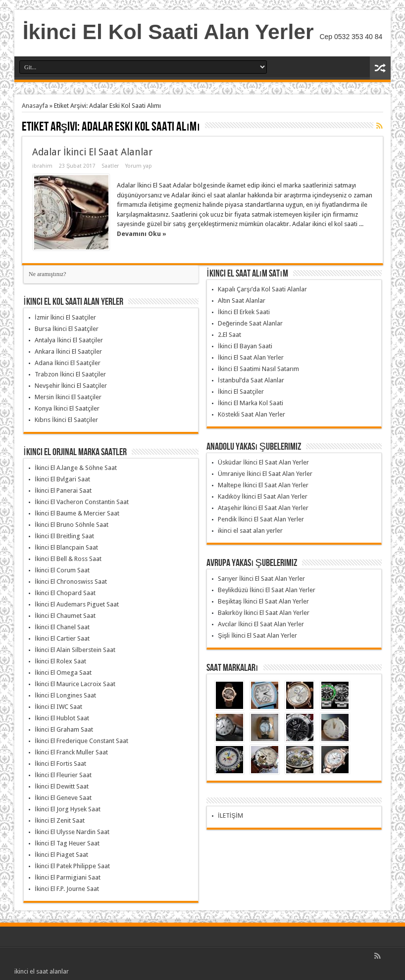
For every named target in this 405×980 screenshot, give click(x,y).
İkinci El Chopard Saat (65, 593)
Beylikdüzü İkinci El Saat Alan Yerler (267, 590)
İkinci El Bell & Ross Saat (68, 559)
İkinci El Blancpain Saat (66, 547)
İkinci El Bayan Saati (245, 346)
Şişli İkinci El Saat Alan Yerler (257, 635)
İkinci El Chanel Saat (62, 627)
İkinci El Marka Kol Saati (251, 403)
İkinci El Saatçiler (241, 392)
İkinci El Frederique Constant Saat (81, 741)
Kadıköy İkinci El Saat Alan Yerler (263, 496)
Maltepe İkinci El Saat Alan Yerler (263, 485)
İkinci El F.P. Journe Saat (67, 889)
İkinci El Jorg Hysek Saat (68, 809)
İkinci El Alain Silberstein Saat (75, 650)
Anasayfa (35, 106)
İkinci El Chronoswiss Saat (71, 582)
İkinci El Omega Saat (63, 673)
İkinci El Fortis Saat (60, 764)
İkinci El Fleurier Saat (63, 775)
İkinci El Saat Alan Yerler (251, 357)
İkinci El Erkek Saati (244, 312)
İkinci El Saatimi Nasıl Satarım (258, 369)
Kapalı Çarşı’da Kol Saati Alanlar (262, 289)
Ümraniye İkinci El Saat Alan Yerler (265, 474)
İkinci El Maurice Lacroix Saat (75, 684)
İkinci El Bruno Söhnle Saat (72, 525)
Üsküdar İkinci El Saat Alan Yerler (263, 462)
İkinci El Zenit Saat (60, 820)
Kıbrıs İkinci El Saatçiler (66, 420)
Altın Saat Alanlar (242, 301)
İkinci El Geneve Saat (63, 798)
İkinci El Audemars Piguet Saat (77, 604)
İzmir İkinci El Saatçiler (65, 317)
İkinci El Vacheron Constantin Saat (82, 502)
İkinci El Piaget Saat (61, 855)
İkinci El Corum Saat (62, 570)
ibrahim (42, 166)
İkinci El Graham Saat (64, 729)
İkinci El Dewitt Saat (62, 786)
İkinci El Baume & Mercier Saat (77, 513)
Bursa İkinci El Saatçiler (67, 329)
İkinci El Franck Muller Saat (71, 752)
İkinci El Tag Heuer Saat (67, 843)
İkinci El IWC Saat (58, 707)
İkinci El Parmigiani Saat (68, 877)
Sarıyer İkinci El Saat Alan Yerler (261, 579)
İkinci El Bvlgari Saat (62, 479)
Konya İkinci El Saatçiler (67, 408)
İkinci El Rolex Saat (60, 661)
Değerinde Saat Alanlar (250, 323)
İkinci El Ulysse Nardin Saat (72, 832)
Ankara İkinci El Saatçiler (68, 351)
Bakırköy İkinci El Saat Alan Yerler (264, 613)
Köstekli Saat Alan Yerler (252, 414)
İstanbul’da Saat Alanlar (251, 380)
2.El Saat (229, 335)
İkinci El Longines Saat (65, 695)
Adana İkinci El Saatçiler (68, 363)
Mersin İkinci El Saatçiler (68, 397)
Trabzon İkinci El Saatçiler (70, 374)
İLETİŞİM (230, 816)
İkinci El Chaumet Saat (65, 616)
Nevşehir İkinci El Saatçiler (71, 386)
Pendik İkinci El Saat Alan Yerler (261, 519)
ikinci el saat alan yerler (250, 531)
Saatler (110, 166)
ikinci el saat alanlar (42, 971)
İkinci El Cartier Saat (62, 638)
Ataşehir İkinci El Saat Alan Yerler (263, 508)
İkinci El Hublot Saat (62, 718)
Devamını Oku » (142, 234)
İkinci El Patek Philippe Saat (72, 866)
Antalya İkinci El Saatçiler (69, 340)
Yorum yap (139, 166)
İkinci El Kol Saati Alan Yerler (168, 32)
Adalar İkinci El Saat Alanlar (92, 152)
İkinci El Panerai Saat (63, 490)
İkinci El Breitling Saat (64, 536)
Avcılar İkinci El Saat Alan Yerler (261, 624)
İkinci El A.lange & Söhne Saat (76, 468)
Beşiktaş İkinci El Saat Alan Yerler (263, 601)
